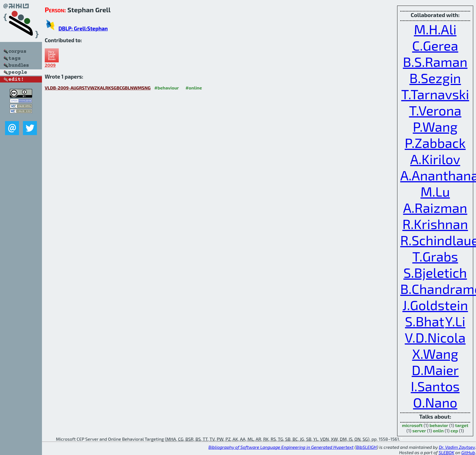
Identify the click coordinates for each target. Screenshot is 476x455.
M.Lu (435, 191)
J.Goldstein (435, 305)
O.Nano (435, 402)
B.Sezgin (435, 78)
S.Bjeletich (435, 272)
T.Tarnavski (435, 94)
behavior (439, 425)
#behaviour (167, 88)
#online (194, 88)
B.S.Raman (435, 62)
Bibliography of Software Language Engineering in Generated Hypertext (281, 447)
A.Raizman (435, 208)
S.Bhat (425, 321)
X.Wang (435, 353)
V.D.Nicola (435, 337)
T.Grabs (435, 256)
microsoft (412, 425)
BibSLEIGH (366, 447)
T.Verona (435, 110)
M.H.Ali (435, 29)
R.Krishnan (435, 224)
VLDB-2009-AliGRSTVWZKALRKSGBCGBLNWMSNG (98, 88)
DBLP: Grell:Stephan (83, 28)
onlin (438, 431)
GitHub (468, 452)
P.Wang (435, 126)
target (462, 425)
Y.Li (455, 321)
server (419, 431)
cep (454, 431)
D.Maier (435, 370)
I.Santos (435, 386)
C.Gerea (435, 45)
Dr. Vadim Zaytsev (457, 447)
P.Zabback (435, 143)
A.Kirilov (435, 159)
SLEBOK (446, 452)
